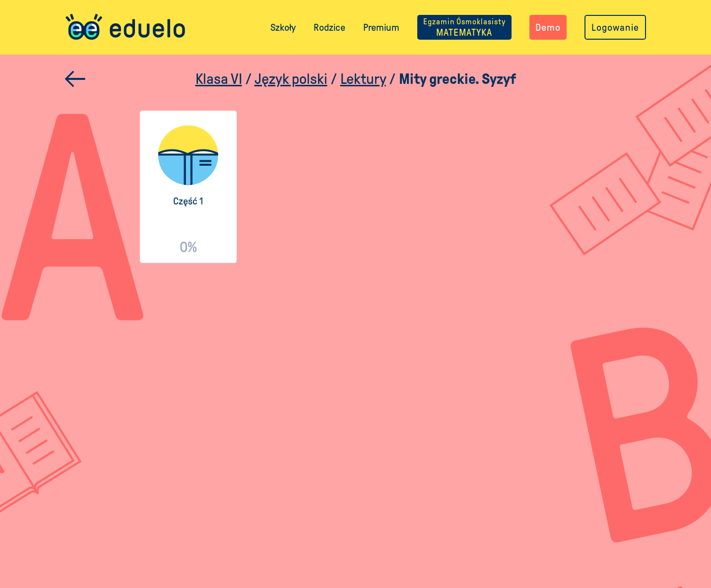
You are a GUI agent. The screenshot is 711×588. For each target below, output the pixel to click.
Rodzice (329, 27)
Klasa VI (219, 79)
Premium (381, 27)
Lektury (363, 79)
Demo (548, 27)
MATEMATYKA (464, 27)
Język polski (291, 79)
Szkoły (283, 27)
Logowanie (615, 27)
